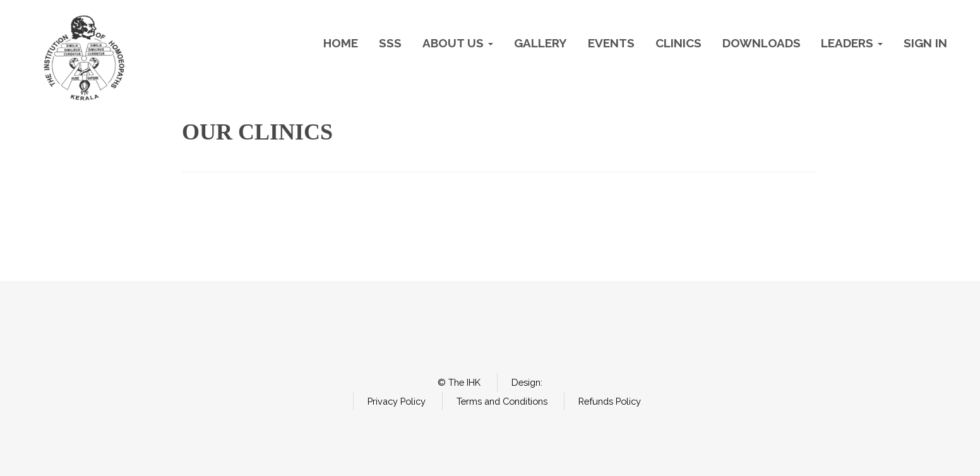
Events (611, 43)
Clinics (678, 43)
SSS (390, 43)
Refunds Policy (610, 401)
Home (341, 43)
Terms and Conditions (502, 401)
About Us (458, 43)
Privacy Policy (397, 401)
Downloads (762, 43)
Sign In (925, 43)
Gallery (541, 43)
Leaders (852, 43)
